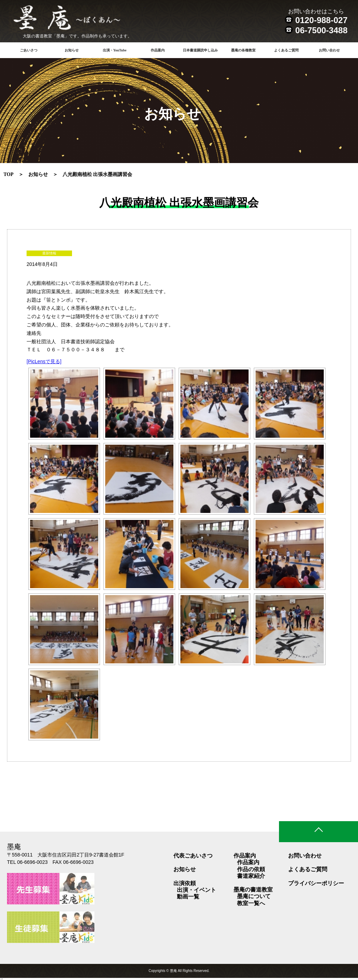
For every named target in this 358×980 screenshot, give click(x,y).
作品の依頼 (251, 869)
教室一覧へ (251, 903)
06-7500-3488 (321, 30)
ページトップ (318, 832)
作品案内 (248, 862)
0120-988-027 (321, 20)
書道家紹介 (251, 876)
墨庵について (254, 896)
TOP (9, 174)
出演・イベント (196, 890)
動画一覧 (188, 897)
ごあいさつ (29, 50)
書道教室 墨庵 (77, 19)
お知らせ (72, 50)
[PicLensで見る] (44, 361)
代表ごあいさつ (193, 856)
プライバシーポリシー (316, 883)
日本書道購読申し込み (200, 50)
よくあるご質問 (286, 50)
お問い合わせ (329, 50)
